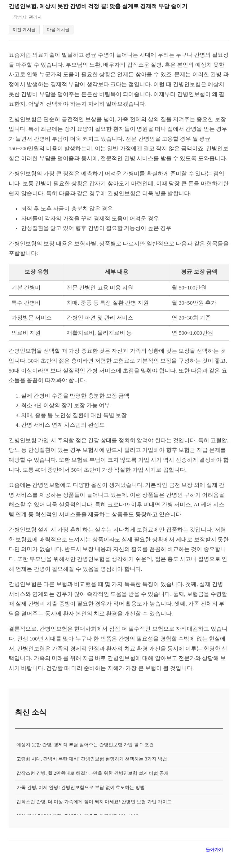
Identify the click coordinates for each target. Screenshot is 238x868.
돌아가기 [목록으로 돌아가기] (214, 851)
